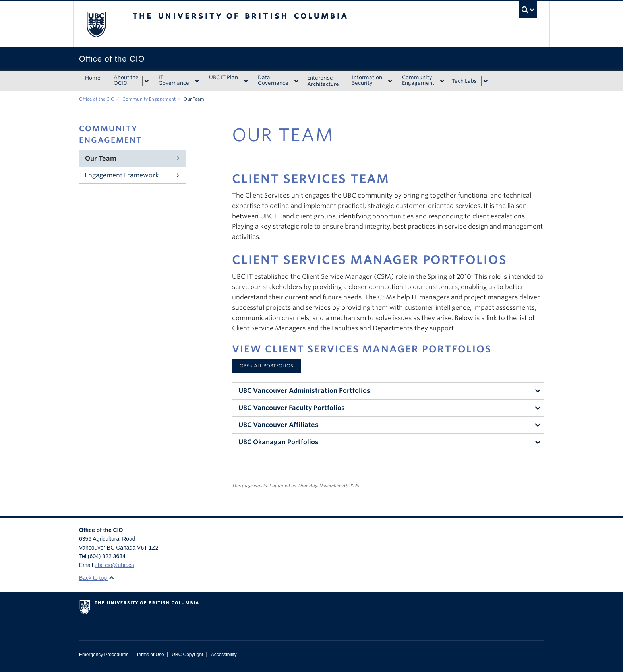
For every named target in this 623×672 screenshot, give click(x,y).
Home (93, 78)
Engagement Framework (122, 175)
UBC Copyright (187, 655)
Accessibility (224, 655)
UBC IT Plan (223, 77)
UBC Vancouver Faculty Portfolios (292, 408)
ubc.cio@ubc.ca (114, 565)
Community (418, 80)
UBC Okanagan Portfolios (279, 442)
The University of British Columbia (96, 24)
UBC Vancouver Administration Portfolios (304, 391)
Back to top (97, 578)
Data (273, 80)
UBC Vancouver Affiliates (279, 425)
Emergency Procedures (104, 655)
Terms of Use (150, 655)
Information (367, 80)
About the (126, 80)
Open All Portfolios (266, 366)
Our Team (101, 158)
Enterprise (323, 81)
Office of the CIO (97, 99)
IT (174, 80)
